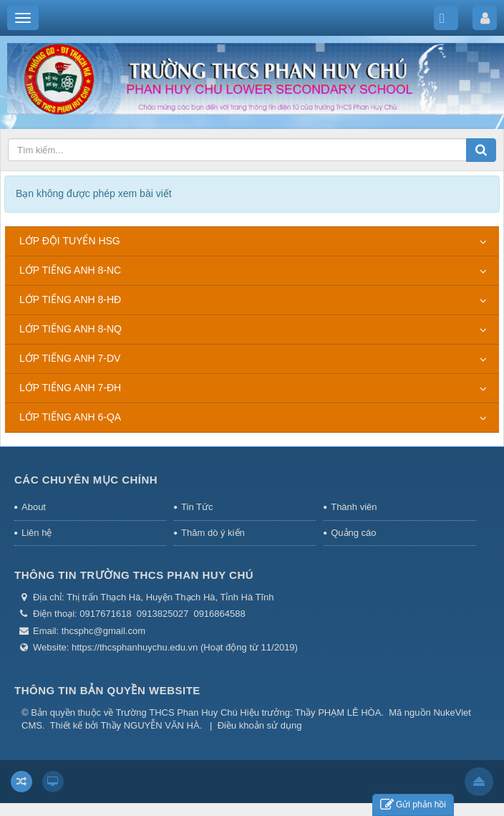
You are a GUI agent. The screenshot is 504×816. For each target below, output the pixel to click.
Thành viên (354, 507)
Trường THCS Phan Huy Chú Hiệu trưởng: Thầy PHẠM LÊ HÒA (249, 712)
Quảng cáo (353, 533)
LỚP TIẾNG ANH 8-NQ (71, 329)
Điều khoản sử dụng (260, 725)
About (34, 507)
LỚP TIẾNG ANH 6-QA (70, 417)
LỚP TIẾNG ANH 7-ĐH (70, 388)
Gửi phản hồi (413, 805)
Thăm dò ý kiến (213, 533)
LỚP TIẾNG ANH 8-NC (70, 270)
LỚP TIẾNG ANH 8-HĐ (70, 299)
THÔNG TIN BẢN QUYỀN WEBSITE (107, 690)
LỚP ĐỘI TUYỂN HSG (70, 241)
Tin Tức (197, 507)
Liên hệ (37, 533)
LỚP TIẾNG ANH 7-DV (70, 358)
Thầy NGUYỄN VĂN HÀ (150, 725)
